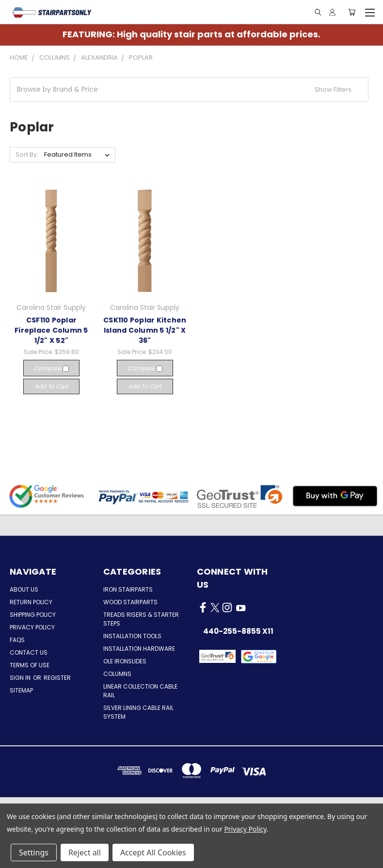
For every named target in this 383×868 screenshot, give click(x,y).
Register (57, 678)
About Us (24, 589)
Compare (51, 368)
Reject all (85, 852)
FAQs (17, 640)
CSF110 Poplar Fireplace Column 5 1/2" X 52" (51, 330)
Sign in (21, 678)
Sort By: (27, 154)
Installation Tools (132, 636)
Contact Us (29, 652)
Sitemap (21, 690)
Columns (117, 674)
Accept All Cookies (153, 852)
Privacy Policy (32, 627)
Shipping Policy (33, 615)
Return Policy (31, 602)
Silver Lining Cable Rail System (138, 712)
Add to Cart (51, 386)
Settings (34, 852)
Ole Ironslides (125, 661)
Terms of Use (30, 665)
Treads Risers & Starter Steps (141, 619)
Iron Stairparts (128, 589)
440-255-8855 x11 (238, 631)
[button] (189, 89)
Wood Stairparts (130, 602)
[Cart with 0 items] (352, 12)
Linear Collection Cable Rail (140, 691)
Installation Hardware (139, 649)
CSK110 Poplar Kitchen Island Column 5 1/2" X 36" (145, 330)
